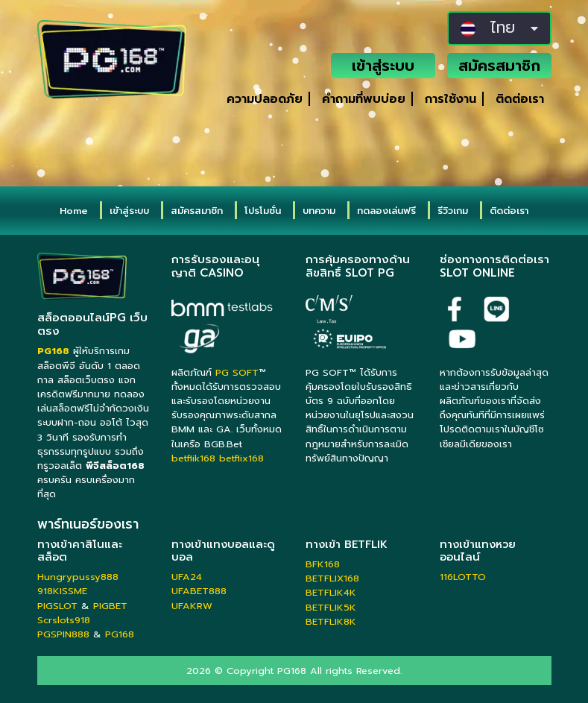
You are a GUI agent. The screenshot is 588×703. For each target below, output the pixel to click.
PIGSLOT (57, 606)
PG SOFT (237, 372)
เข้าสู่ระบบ (383, 66)
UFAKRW (192, 606)
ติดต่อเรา (520, 99)
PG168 (120, 634)
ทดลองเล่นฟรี (386, 211)
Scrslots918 (64, 620)
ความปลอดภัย (265, 99)
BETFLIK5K (331, 607)
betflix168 (241, 458)
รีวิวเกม (453, 211)
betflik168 (193, 458)
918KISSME (62, 591)
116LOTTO (463, 577)
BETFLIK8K (331, 621)
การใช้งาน (451, 99)
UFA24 (187, 577)
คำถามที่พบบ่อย (364, 99)
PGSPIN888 (63, 634)
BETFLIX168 (332, 578)
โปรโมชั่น (263, 211)
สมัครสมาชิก (499, 66)
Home (74, 211)
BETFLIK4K (331, 592)
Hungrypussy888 (78, 577)
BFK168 (323, 564)
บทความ (319, 211)
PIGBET (110, 606)
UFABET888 (199, 591)
